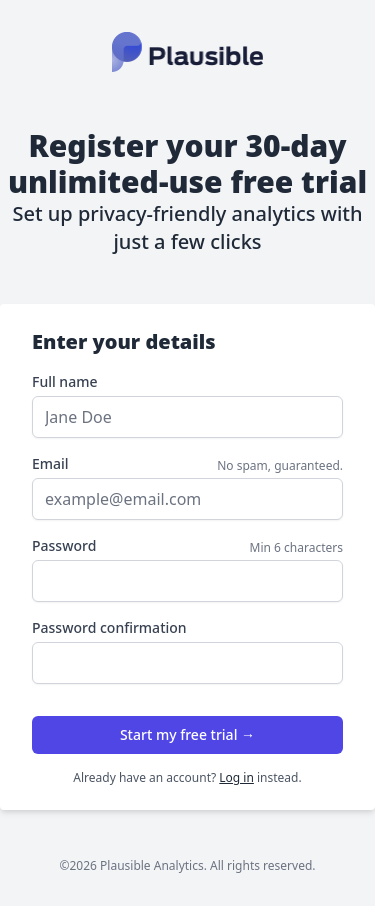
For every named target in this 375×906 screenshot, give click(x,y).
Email (50, 463)
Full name (64, 381)
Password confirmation (109, 627)
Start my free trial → (187, 734)
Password (64, 545)
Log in (236, 777)
